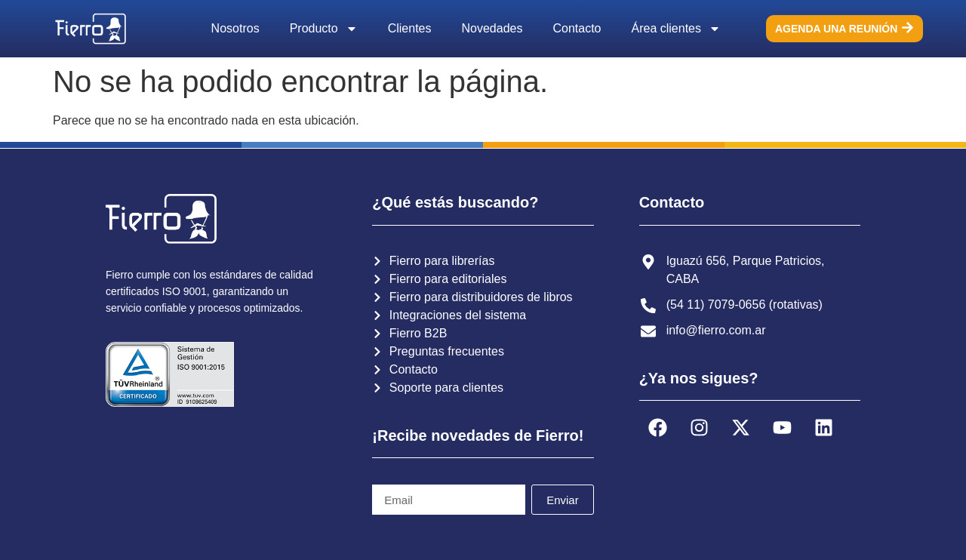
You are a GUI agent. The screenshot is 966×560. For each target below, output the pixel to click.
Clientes (410, 28)
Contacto (577, 28)
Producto (324, 29)
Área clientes (677, 29)
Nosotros (235, 28)
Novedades (492, 28)
